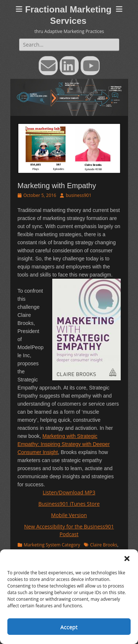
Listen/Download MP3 (69, 492)
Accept (69, 627)
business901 (79, 195)
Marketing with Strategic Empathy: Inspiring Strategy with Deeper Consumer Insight (64, 444)
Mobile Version (69, 515)
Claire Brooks (104, 545)
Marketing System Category (52, 545)
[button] (127, 559)
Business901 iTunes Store (69, 504)
